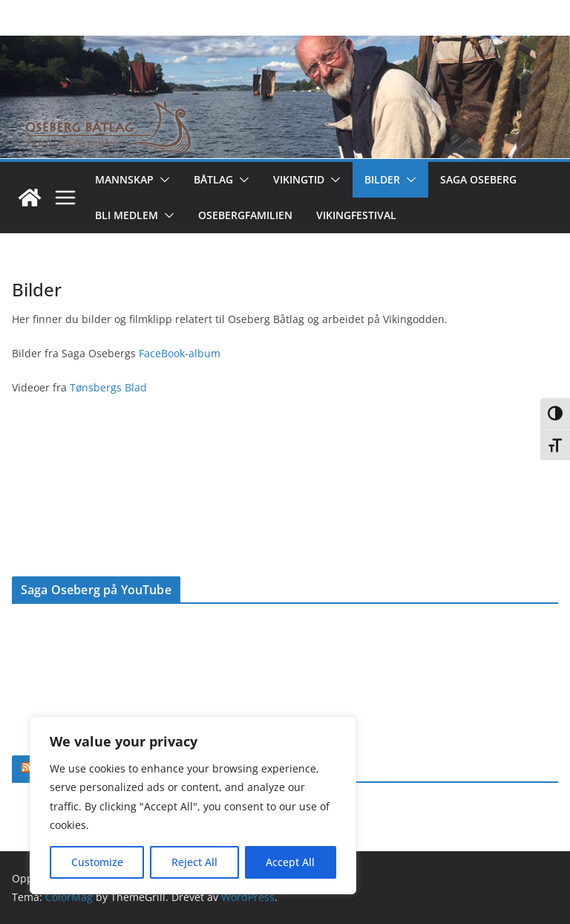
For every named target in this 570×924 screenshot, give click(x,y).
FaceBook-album (180, 353)
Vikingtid (299, 179)
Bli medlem (127, 215)
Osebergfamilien (245, 215)
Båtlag (213, 179)
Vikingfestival (356, 215)
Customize (97, 862)
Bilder (382, 179)
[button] (162, 180)
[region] (193, 806)
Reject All (194, 862)
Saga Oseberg (478, 179)
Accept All (290, 862)
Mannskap (124, 179)
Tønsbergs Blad (107, 387)
